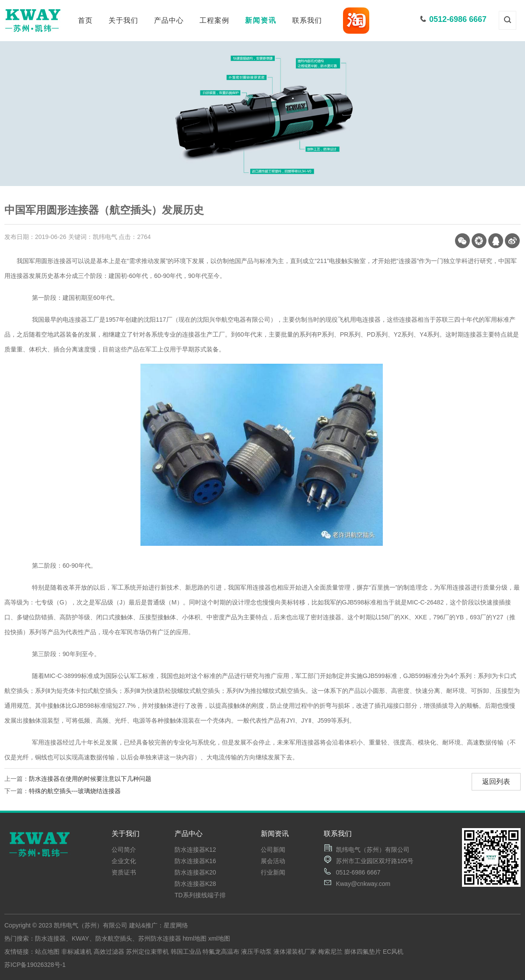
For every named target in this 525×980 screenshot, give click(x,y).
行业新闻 (273, 872)
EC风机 (393, 952)
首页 (85, 20)
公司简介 (124, 850)
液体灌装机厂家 (295, 952)
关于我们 (123, 20)
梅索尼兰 (330, 952)
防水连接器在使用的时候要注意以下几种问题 (90, 779)
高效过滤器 (109, 952)
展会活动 (273, 861)
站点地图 (47, 952)
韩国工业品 (186, 952)
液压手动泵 (256, 952)
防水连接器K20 (195, 872)
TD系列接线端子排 (200, 895)
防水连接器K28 (195, 884)
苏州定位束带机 (147, 952)
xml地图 (219, 938)
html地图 (195, 938)
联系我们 (307, 20)
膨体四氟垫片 (363, 952)
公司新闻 (273, 850)
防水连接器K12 (195, 850)
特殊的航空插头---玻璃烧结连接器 (75, 791)
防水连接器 (50, 938)
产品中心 (169, 20)
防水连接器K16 (195, 861)
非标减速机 (77, 952)
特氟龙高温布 (221, 952)
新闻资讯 (261, 20)
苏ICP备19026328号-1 (35, 965)
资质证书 (124, 872)
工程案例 (214, 20)
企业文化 (124, 861)
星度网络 (176, 925)
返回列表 (496, 782)
